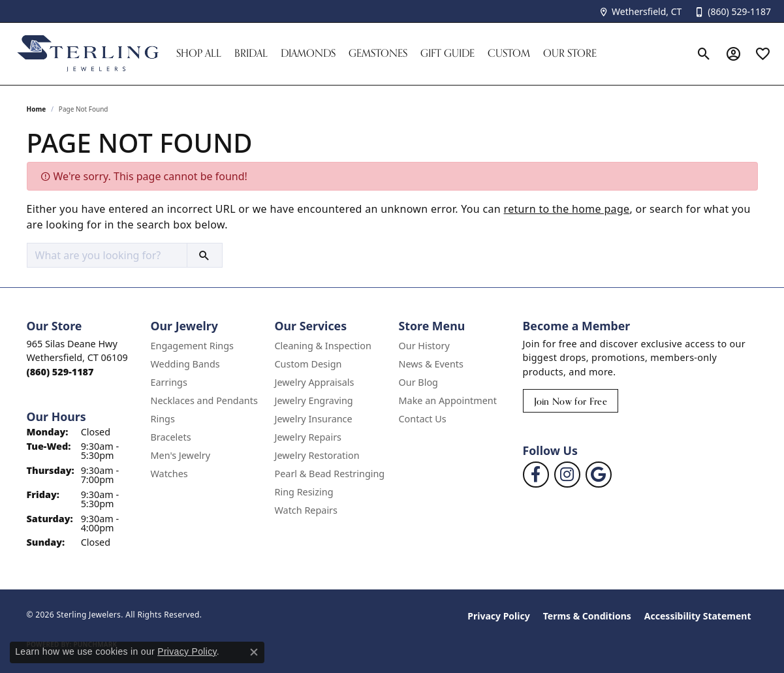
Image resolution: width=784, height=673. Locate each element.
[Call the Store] (60, 372)
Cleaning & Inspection (323, 346)
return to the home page (567, 209)
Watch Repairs (306, 510)
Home (37, 109)
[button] (704, 54)
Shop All (199, 53)
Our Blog (418, 382)
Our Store (570, 53)
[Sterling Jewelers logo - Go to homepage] (88, 54)
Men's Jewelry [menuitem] (181, 455)
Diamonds (308, 53)
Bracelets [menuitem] (171, 437)
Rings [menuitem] (163, 419)
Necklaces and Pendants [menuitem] (204, 400)
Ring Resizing (304, 492)
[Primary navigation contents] (430, 54)
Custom (509, 53)
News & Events (431, 364)
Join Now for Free (571, 401)
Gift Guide (447, 53)
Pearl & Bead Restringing (330, 474)
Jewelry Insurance (314, 419)
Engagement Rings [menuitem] (193, 346)
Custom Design (308, 364)
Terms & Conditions (587, 616)
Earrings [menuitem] (169, 382)
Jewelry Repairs (308, 437)
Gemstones (378, 53)
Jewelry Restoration (317, 455)
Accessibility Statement (698, 616)
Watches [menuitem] (169, 474)
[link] (640, 11)
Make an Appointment (448, 400)
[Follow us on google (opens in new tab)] (599, 475)
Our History (424, 346)
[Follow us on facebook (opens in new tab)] (536, 475)
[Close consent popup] (254, 652)
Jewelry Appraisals (315, 382)
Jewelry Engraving (314, 400)
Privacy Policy (498, 616)
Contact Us (423, 419)
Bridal (251, 53)
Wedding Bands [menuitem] (185, 364)
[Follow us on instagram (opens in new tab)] (567, 475)
